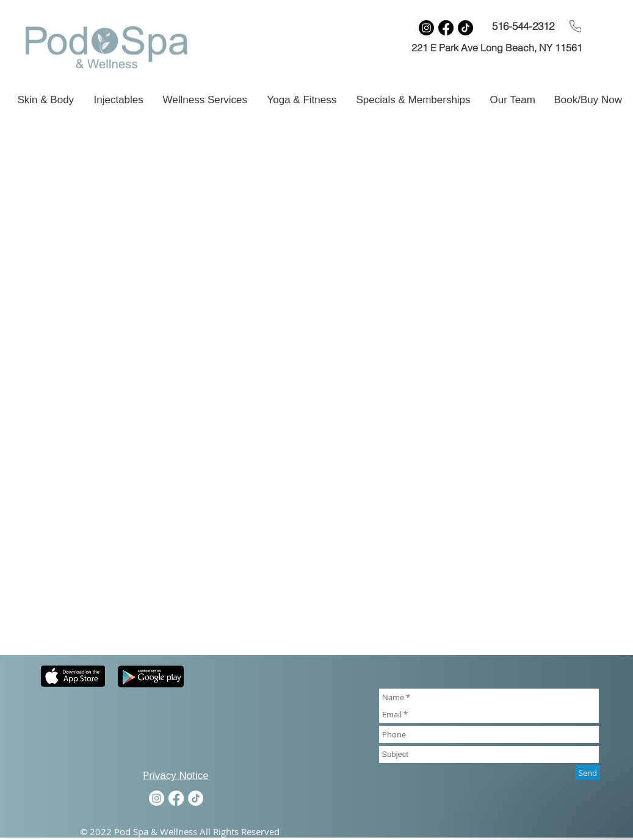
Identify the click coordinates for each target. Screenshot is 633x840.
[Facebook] (446, 28)
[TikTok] (465, 28)
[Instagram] (426, 28)
